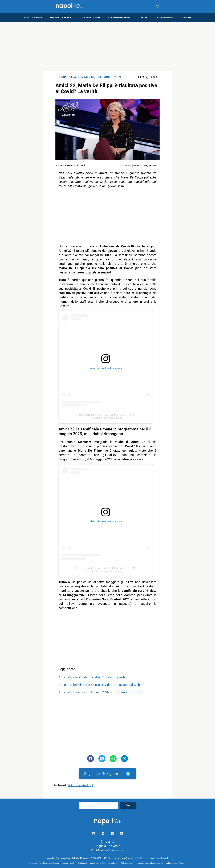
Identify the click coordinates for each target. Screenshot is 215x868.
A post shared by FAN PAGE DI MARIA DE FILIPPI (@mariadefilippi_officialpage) (106, 416)
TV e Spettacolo (90, 18)
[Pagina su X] (113, 834)
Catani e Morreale (81, 858)
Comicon (186, 18)
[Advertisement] (108, 47)
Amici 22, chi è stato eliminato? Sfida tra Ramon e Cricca (100, 692)
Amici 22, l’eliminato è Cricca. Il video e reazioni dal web (99, 685)
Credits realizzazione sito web (154, 858)
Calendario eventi (119, 18)
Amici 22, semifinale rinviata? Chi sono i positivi (93, 677)
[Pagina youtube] (122, 834)
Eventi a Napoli (33, 18)
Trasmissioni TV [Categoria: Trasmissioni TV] (109, 77)
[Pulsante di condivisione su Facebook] (91, 759)
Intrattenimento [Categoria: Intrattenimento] (81, 77)
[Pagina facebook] (94, 834)
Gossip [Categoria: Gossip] (61, 77)
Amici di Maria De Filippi (80, 785)
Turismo (143, 18)
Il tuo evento (165, 18)
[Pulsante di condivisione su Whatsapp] (113, 759)
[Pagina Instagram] (103, 834)
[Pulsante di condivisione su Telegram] (124, 759)
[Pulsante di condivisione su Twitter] (102, 759)
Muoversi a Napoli (61, 18)
